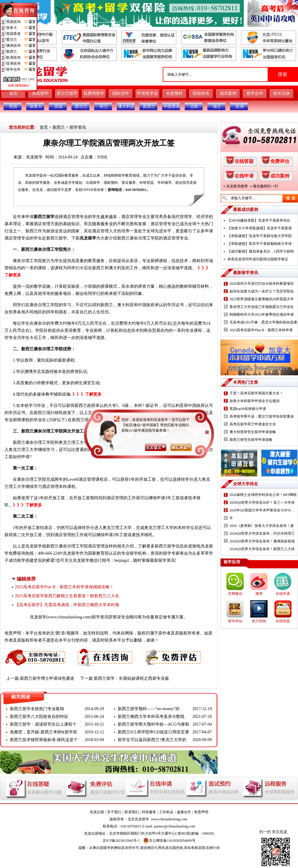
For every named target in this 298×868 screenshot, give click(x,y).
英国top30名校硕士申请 (248, 409)
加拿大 (36, 106)
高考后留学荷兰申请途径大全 (253, 424)
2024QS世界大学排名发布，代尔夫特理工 (262, 533)
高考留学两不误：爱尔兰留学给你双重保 (262, 416)
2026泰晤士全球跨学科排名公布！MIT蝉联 (263, 495)
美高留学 (40, 93)
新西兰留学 (44, 217)
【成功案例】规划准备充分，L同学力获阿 (261, 251)
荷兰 (104, 106)
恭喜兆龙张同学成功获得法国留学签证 (258, 259)
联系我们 (132, 812)
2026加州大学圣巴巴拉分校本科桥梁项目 (262, 284)
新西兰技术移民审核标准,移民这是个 (44, 740)
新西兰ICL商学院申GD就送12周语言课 (153, 732)
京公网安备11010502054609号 (169, 841)
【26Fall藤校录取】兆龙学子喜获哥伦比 (259, 220)
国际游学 (121, 93)
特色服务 (149, 812)
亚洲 (240, 106)
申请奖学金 (148, 93)
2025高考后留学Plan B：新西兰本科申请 (261, 330)
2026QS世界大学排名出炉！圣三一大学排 (262, 503)
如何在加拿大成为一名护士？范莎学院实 (262, 291)
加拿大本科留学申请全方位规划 (254, 401)
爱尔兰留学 (67, 93)
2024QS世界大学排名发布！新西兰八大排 (262, 549)
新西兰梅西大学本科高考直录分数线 (151, 717)
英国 (58, 106)
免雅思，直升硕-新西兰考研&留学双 (44, 732)
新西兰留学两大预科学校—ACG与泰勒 (153, 724)
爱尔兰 (81, 106)
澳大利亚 (126, 106)
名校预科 (174, 93)
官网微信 (235, 594)
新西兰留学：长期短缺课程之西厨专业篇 (131, 678)
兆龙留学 (34, 157)
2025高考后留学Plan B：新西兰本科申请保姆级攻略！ (64, 587)
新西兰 (149, 106)
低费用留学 (94, 93)
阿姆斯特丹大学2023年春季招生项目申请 (262, 315)
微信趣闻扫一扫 (266, 186)
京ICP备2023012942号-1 (121, 841)
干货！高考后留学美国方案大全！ (256, 393)
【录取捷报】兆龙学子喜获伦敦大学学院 (260, 236)
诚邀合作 (184, 812)
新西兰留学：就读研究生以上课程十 (43, 724)
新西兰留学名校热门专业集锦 (37, 709)
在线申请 (244, 176)
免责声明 (201, 812)
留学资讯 (78, 127)
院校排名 (201, 93)
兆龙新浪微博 (237, 186)
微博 (259, 594)
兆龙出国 (97, 812)
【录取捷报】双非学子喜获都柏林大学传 (260, 244)
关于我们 (114, 812)
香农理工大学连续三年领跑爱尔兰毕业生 (262, 307)
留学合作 (255, 93)
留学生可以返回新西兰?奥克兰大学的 (152, 740)
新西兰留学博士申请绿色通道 (47, 678)
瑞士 (217, 106)
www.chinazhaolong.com (69, 617)
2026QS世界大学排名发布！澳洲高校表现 (262, 541)
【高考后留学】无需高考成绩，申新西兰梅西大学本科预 (67, 605)
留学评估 (235, 621)
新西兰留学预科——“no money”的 (149, 709)
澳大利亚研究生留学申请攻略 (253, 432)
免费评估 (280, 161)
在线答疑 (244, 161)
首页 (13, 93)
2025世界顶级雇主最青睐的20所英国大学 (262, 299)
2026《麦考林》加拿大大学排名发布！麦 (262, 526)
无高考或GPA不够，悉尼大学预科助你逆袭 (263, 322)
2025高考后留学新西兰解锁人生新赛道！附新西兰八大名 (67, 596)
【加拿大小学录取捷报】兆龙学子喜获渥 (260, 228)
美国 (13, 106)
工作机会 (166, 812)
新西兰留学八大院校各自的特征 (39, 717)
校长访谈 (282, 93)
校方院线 (259, 621)
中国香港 (172, 106)
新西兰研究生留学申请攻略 (251, 440)
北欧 (194, 106)
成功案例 (228, 93)
